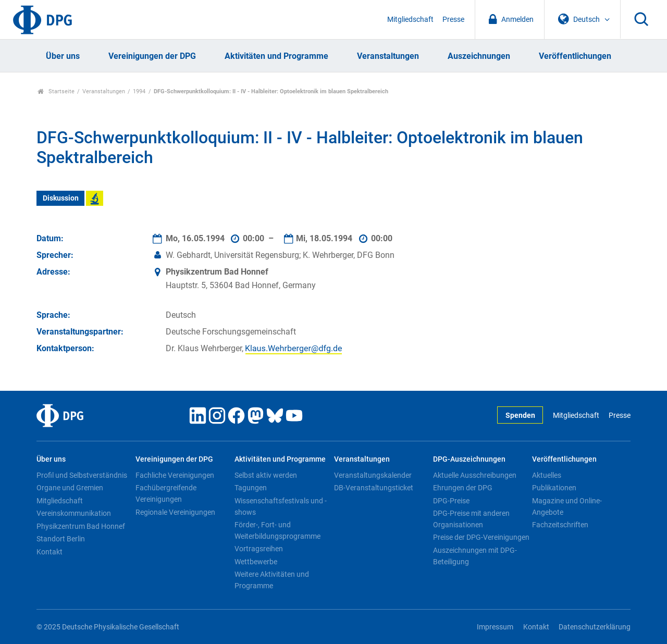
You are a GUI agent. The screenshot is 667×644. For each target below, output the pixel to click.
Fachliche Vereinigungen (175, 475)
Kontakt (50, 552)
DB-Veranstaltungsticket (374, 488)
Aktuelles (547, 475)
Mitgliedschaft (410, 20)
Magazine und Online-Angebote (567, 506)
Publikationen (554, 488)
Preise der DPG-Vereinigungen (481, 537)
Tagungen (251, 488)
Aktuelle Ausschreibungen (475, 475)
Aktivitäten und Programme (276, 56)
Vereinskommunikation (74, 513)
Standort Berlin (61, 539)
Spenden (520, 416)
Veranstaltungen (388, 56)
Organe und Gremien (70, 488)
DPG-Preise (451, 501)
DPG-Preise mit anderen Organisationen (471, 519)
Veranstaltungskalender (373, 475)
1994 (139, 91)
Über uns (63, 56)
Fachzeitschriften (560, 525)
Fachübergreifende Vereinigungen (166, 493)
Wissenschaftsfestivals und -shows (281, 506)
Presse (453, 20)
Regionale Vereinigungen (175, 512)
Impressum (495, 627)
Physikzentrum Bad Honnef (81, 526)
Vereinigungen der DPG (152, 56)
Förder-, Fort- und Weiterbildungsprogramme (277, 530)
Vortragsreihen (259, 549)
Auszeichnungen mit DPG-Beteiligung (475, 556)
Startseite (56, 91)
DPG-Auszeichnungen (469, 459)
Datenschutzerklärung (595, 627)
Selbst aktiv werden (266, 475)
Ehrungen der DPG (463, 488)
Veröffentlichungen (575, 56)
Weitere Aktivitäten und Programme (272, 580)
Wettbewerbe (256, 562)
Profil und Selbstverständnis (82, 475)
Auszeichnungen (479, 56)
